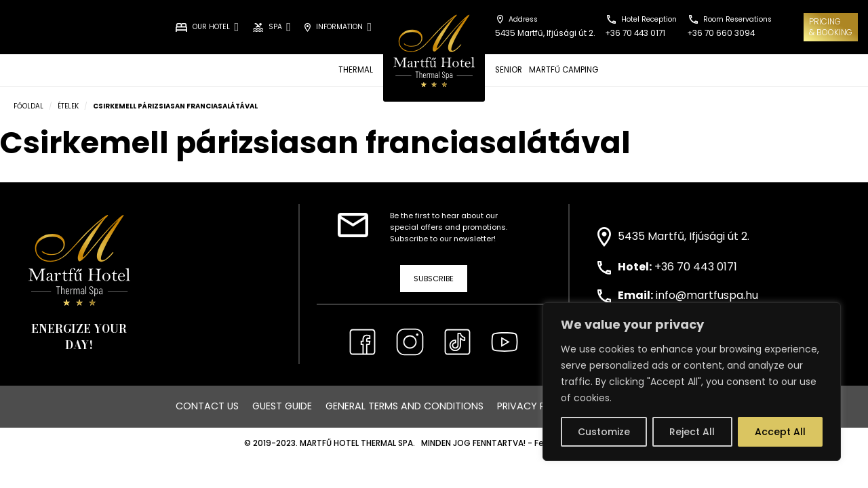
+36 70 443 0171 (696, 267)
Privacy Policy (535, 406)
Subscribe (434, 279)
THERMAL (356, 70)
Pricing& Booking (831, 27)
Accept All (780, 432)
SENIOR (509, 70)
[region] (692, 382)
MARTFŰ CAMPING (564, 70)
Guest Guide (282, 406)
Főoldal (28, 106)
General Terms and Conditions (405, 406)
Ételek (68, 106)
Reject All (692, 432)
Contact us (207, 406)
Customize (604, 432)
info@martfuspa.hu (707, 295)
